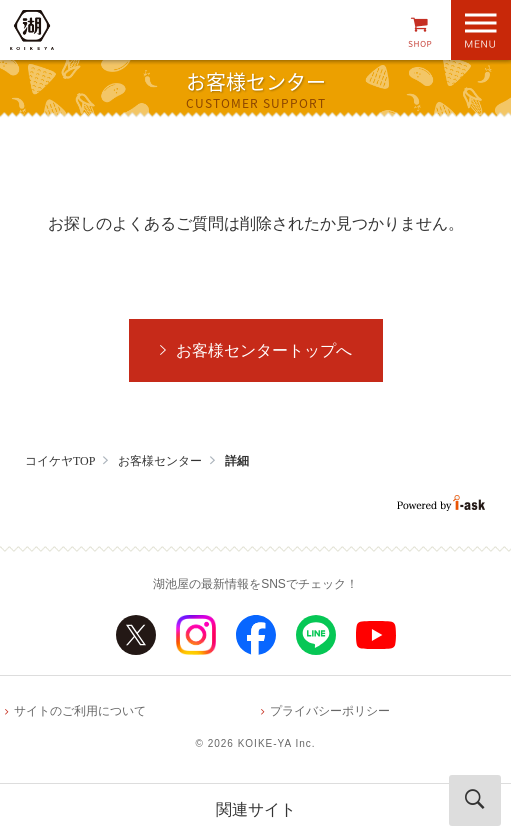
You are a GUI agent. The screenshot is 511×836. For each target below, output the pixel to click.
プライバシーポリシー (330, 711)
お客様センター (160, 461)
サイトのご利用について (80, 711)
